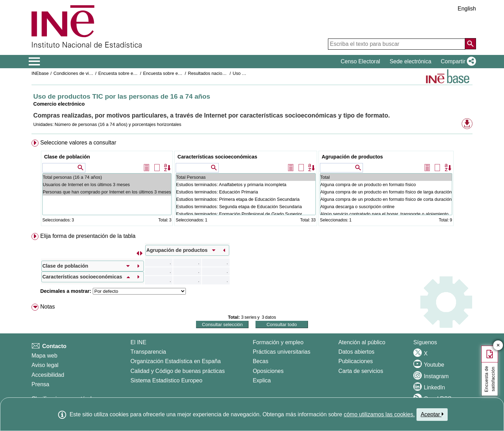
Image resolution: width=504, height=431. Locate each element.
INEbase (40, 73)
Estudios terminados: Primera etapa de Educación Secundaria (246, 199)
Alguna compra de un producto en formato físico (386, 185)
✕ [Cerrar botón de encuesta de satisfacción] (498, 345)
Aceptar (432, 414)
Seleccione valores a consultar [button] (78, 143)
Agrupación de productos (352, 157)
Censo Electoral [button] (360, 61)
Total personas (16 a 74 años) (107, 177)
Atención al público (362, 342)
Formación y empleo (278, 342)
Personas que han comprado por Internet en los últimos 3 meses (107, 192)
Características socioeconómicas (217, 157)
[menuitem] (252, 184)
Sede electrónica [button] (410, 61)
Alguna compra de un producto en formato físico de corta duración (386, 199)
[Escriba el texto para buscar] (397, 44)
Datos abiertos (356, 352)
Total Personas (246, 177)
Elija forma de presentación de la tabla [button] (88, 236)
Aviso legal (45, 365)
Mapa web (44, 356)
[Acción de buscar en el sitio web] (470, 44)
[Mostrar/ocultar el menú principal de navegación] (34, 62)
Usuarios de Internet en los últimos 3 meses (107, 185)
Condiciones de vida (74, 73)
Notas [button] (48, 307)
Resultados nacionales (211, 73)
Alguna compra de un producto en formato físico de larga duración (386, 192)
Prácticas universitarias (282, 352)
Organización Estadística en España (176, 361)
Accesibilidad (48, 375)
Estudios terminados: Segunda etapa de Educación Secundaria (246, 207)
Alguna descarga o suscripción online (386, 207)
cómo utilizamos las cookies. (379, 414)
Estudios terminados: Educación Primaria (246, 192)
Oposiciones (268, 371)
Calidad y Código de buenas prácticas (178, 371)
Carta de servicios (361, 371)
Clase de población (67, 157)
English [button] (467, 9)
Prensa (40, 384)
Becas (260, 361)
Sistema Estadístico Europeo (166, 380)
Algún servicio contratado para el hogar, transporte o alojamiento (386, 214)
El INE (138, 342)
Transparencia (148, 352)
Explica (262, 380)
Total (386, 177)
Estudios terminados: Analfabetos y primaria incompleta (246, 185)
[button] (457, 62)
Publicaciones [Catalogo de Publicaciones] (356, 361)
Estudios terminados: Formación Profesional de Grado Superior (246, 214)
